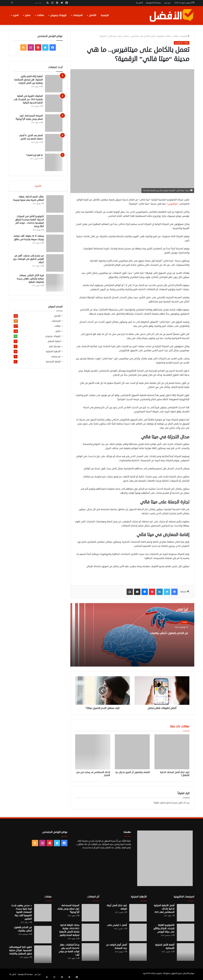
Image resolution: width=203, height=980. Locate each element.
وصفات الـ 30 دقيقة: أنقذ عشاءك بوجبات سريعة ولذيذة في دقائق (29, 241)
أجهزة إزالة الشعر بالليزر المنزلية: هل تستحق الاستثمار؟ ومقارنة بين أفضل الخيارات (28, 80)
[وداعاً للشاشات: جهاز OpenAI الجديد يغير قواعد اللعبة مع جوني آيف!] (90, 952)
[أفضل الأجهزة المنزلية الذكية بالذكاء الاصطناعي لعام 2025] (186, 913)
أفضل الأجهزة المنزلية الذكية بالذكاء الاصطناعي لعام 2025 (164, 909)
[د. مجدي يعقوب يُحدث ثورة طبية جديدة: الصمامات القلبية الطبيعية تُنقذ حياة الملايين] (43, 913)
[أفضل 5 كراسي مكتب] (138, 932)
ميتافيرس (173, 204)
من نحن (167, 3)
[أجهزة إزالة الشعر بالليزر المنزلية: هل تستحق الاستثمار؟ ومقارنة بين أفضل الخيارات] (54, 84)
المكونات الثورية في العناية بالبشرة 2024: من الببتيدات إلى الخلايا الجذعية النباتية (28, 99)
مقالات (40, 15)
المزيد (16, 15)
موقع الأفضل (188, 973)
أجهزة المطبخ (54, 343)
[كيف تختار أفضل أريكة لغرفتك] (138, 913)
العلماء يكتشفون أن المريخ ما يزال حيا (133, 772)
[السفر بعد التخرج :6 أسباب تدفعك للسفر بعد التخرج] (54, 143)
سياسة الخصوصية (153, 3)
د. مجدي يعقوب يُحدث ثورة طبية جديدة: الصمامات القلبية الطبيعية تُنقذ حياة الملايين (21, 912)
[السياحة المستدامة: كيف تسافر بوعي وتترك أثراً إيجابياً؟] (54, 123)
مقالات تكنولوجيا (164, 36)
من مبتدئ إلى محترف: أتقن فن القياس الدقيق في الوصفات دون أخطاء (30, 260)
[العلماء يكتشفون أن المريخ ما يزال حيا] (132, 752)
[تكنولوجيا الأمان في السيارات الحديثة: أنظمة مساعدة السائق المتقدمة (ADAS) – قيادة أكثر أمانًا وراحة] (54, 225)
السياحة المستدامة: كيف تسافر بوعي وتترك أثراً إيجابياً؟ (68, 909)
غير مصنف (56, 359)
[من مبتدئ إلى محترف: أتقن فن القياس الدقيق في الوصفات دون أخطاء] (54, 264)
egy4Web (147, 973)
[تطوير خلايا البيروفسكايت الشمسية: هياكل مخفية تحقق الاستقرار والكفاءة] (43, 954)
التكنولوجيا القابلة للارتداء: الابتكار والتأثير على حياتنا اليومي (164, 929)
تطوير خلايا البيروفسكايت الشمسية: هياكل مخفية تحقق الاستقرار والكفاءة (20, 950)
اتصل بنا (139, 3)
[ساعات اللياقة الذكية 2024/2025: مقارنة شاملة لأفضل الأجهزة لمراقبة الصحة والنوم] (90, 932)
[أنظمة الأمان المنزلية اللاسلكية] (186, 952)
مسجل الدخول (172, 803)
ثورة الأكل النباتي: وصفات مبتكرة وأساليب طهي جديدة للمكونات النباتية (29, 280)
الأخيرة (38, 186)
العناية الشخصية (53, 364)
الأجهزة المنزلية (53, 354)
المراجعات (78, 15)
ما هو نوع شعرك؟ (34, 155)
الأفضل (93, 15)
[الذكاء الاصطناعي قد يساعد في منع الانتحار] (93, 752)
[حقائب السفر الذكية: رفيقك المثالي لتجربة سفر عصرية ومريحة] (54, 205)
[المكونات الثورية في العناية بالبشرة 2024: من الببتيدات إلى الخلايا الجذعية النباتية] (54, 103)
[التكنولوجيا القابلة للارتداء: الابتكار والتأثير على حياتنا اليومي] (186, 932)
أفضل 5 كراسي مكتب (117, 925)
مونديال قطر (55, 348)
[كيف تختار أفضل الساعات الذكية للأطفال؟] (172, 752)
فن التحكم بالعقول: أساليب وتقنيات (161, 635)
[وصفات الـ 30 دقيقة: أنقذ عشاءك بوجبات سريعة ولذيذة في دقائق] (54, 244)
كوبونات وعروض (58, 15)
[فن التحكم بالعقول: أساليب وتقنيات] (43, 935)
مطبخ (28, 15)
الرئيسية (105, 15)
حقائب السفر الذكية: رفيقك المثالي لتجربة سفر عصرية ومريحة (30, 201)
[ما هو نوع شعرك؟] (54, 162)
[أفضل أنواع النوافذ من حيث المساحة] (138, 952)
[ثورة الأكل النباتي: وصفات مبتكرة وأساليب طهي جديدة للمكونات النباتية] (54, 284)
